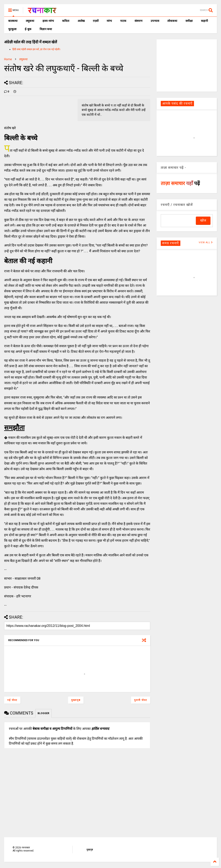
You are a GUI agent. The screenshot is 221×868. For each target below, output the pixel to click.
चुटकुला (12, 29)
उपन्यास (155, 21)
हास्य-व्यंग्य (48, 21)
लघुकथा (30, 21)
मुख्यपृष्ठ (76, 700)
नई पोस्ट (12, 700)
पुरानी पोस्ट (141, 700)
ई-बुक (28, 29)
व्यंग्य (109, 21)
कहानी (204, 21)
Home (8, 59)
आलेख (81, 21)
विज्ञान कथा (46, 29)
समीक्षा (189, 21)
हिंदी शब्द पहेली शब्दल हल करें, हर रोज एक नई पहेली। (36, 49)
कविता (66, 21)
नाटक (123, 21)
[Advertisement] (188, 65)
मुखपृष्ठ (90, 850)
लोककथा (172, 21)
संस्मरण (138, 21)
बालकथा (13, 21)
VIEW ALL (206, 242)
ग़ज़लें (96, 21)
